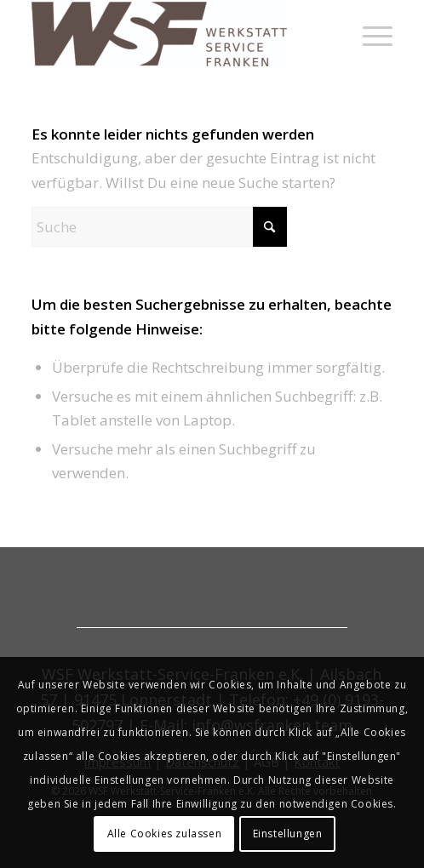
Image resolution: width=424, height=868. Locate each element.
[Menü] (369, 34)
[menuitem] (369, 34)
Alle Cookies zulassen (165, 834)
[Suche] (159, 227)
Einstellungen (288, 834)
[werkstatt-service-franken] (176, 34)
